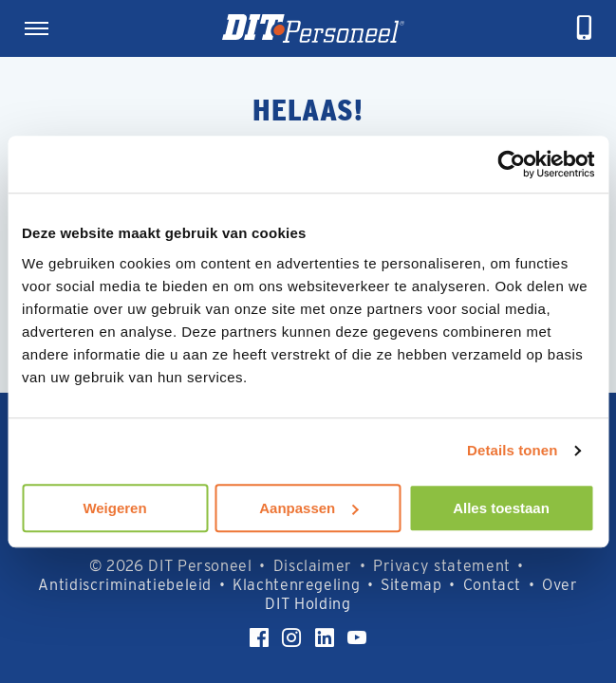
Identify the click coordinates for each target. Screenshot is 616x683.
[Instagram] (291, 637)
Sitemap (411, 585)
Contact (492, 585)
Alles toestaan (501, 508)
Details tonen (512, 450)
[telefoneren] (585, 28)
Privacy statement (442, 566)
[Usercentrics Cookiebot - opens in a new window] (511, 164)
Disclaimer (313, 566)
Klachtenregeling (296, 585)
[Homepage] (313, 28)
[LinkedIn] (325, 637)
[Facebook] (259, 637)
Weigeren (114, 508)
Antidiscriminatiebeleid (125, 585)
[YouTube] (357, 637)
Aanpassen (308, 508)
